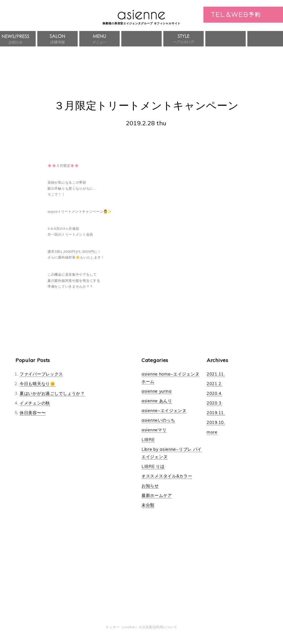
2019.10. (216, 422)
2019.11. (216, 413)
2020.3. (214, 403)
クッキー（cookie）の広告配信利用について (141, 627)
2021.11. (216, 374)
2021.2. (214, 384)
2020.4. (214, 393)
